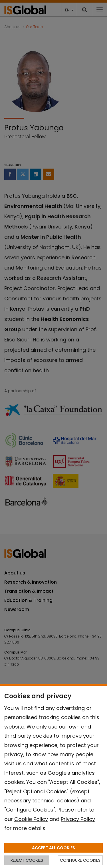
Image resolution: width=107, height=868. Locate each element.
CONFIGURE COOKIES (80, 860)
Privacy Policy (78, 819)
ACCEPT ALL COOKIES (53, 848)
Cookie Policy (31, 819)
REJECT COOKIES (27, 860)
